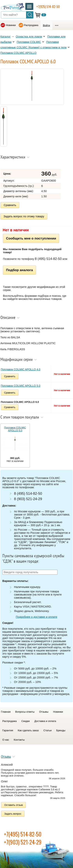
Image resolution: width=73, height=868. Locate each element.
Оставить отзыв (14, 805)
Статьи (47, 730)
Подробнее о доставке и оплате (36, 617)
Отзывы (44, 712)
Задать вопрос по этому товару (24, 216)
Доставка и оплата (45, 721)
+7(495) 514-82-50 (23, 834)
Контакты (19, 740)
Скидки (26, 721)
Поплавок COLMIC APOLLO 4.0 (21, 369)
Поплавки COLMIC (29, 42)
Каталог (5, 37)
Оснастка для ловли (29, 37)
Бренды (61, 730)
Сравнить (10, 205)
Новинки (11, 25)
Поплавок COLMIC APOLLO (18, 53)
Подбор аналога (19, 270)
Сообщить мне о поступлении (31, 238)
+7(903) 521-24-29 (23, 842)
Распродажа (31, 25)
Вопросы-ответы (25, 712)
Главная (6, 712)
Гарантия (8, 730)
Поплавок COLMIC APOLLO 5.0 (21, 386)
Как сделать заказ (28, 730)
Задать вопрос (13, 814)
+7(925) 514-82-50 (48, 7)
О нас (6, 740)
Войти (46, 25)
